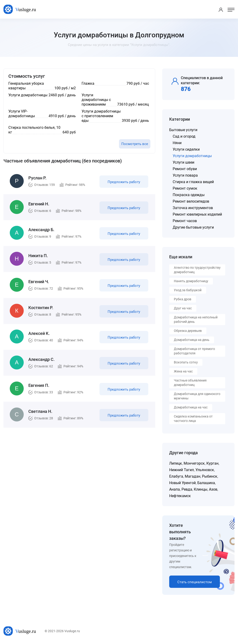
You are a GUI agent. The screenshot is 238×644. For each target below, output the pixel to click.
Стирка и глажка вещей (193, 182)
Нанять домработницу (191, 281)
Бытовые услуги (183, 130)
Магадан (193, 476)
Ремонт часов (185, 221)
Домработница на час (191, 407)
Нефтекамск (180, 496)
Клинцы (201, 489)
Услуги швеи (183, 162)
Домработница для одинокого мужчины (197, 396)
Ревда (187, 489)
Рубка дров (183, 299)
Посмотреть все (135, 144)
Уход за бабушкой (188, 290)
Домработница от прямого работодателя (194, 351)
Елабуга (176, 476)
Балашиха (206, 483)
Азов (213, 489)
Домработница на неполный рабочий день (196, 319)
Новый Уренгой (182, 483)
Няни (177, 143)
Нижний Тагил (182, 470)
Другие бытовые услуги (193, 227)
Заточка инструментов (193, 208)
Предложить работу (124, 182)
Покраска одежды (189, 195)
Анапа (175, 489)
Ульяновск (205, 470)
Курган (212, 463)
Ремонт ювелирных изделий (197, 214)
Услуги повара (185, 175)
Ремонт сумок (185, 188)
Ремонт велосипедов (191, 201)
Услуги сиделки (186, 149)
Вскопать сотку (186, 362)
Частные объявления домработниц (190, 383)
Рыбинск (210, 476)
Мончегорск (194, 463)
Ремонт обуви (185, 169)
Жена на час (183, 371)
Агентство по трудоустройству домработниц (197, 270)
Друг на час (183, 308)
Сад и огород (184, 136)
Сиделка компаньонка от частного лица (193, 419)
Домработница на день (192, 340)
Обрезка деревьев (188, 331)
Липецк (176, 463)
